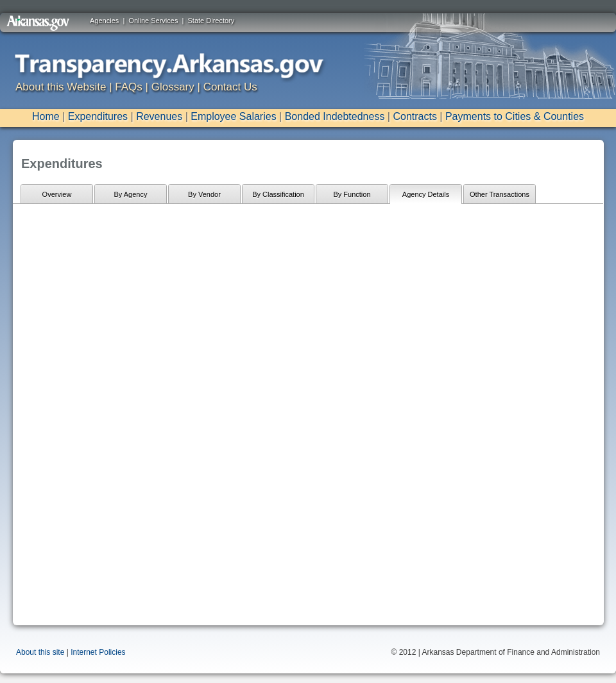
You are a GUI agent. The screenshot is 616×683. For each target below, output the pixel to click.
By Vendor (204, 194)
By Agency (131, 194)
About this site (40, 652)
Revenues (159, 116)
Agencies (104, 21)
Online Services (153, 21)
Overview (57, 194)
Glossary (173, 87)
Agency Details (426, 194)
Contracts (415, 116)
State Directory (211, 21)
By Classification (278, 194)
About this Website (61, 87)
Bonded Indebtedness (335, 116)
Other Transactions (500, 194)
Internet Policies (98, 652)
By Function (352, 194)
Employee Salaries (233, 116)
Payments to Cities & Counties (515, 116)
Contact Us (230, 87)
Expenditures (98, 116)
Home (46, 116)
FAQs (129, 87)
